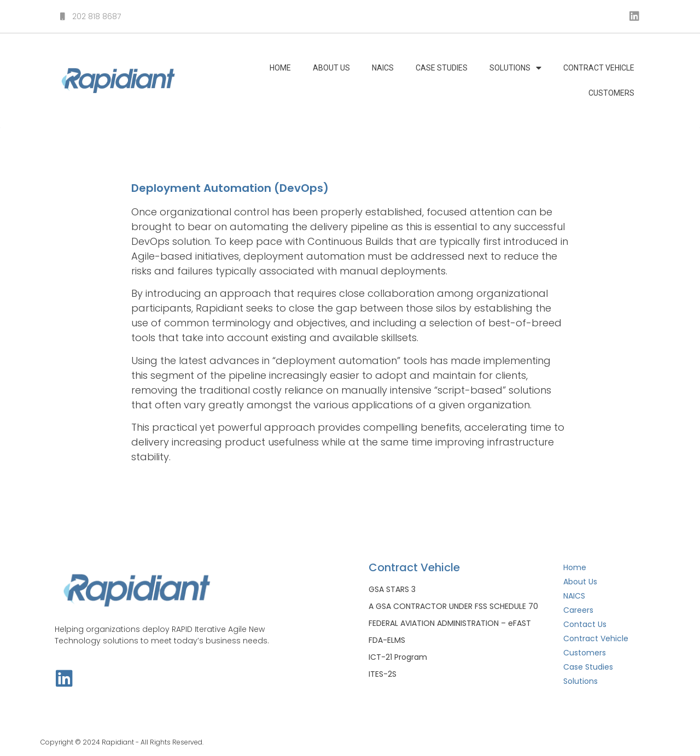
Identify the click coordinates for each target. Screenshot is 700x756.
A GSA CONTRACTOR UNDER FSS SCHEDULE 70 (453, 606)
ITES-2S (383, 674)
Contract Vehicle (599, 68)
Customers (611, 93)
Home (280, 68)
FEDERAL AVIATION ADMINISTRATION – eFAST (450, 623)
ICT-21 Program (398, 657)
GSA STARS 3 (392, 589)
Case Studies (442, 68)
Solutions (515, 68)
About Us (331, 68)
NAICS (383, 68)
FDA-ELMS (387, 640)
